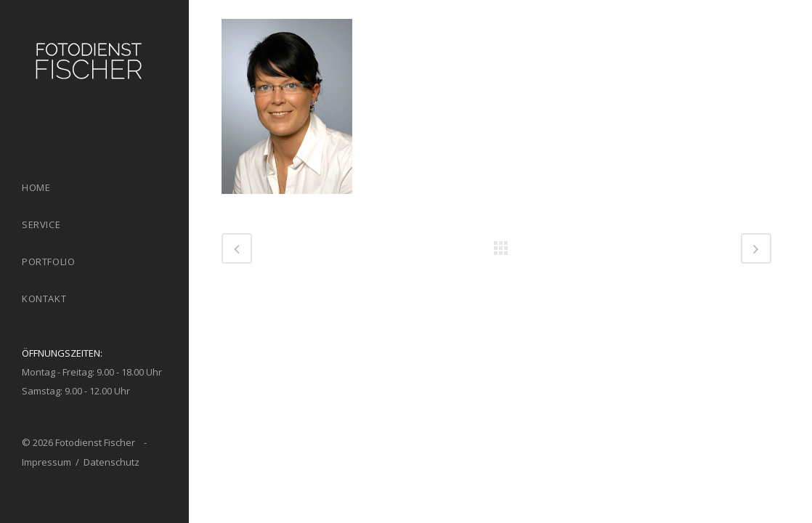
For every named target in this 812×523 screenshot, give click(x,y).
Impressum (46, 462)
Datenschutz (111, 462)
